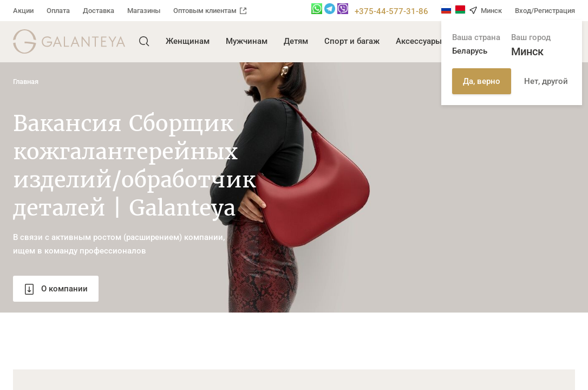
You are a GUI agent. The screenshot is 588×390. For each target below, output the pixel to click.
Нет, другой (546, 81)
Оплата (58, 11)
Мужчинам (247, 41)
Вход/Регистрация (545, 11)
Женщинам (188, 41)
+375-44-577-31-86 (391, 11)
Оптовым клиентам (210, 11)
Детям (296, 41)
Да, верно (482, 81)
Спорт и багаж (352, 41)
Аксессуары (419, 41)
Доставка (99, 11)
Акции (23, 11)
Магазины (144, 11)
